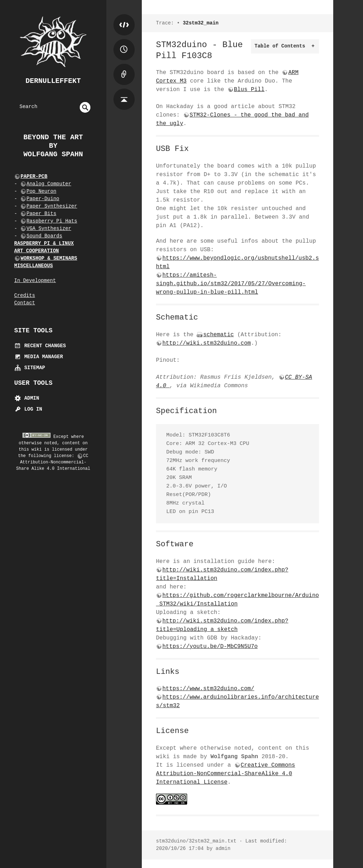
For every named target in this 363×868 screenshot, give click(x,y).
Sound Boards (44, 236)
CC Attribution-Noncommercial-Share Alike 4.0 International (53, 462)
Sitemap (30, 368)
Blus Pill (249, 90)
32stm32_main (201, 23)
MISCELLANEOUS (33, 266)
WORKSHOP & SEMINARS (49, 258)
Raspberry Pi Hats (52, 221)
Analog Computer (49, 184)
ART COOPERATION (37, 251)
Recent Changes (40, 346)
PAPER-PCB (34, 176)
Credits (25, 295)
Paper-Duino (43, 199)
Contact (25, 303)
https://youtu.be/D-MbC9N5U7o (210, 647)
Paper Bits (41, 214)
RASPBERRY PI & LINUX (44, 243)
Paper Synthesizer (52, 206)
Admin (27, 398)
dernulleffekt (53, 81)
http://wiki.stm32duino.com (207, 343)
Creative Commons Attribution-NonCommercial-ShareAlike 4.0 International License (225, 774)
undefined (85, 107)
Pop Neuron (41, 191)
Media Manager (39, 357)
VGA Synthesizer (49, 229)
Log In (28, 409)
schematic (218, 335)
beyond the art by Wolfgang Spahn (53, 146)
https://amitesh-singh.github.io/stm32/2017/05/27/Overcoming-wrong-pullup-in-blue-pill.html (231, 284)
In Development (35, 281)
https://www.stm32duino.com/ (208, 689)
